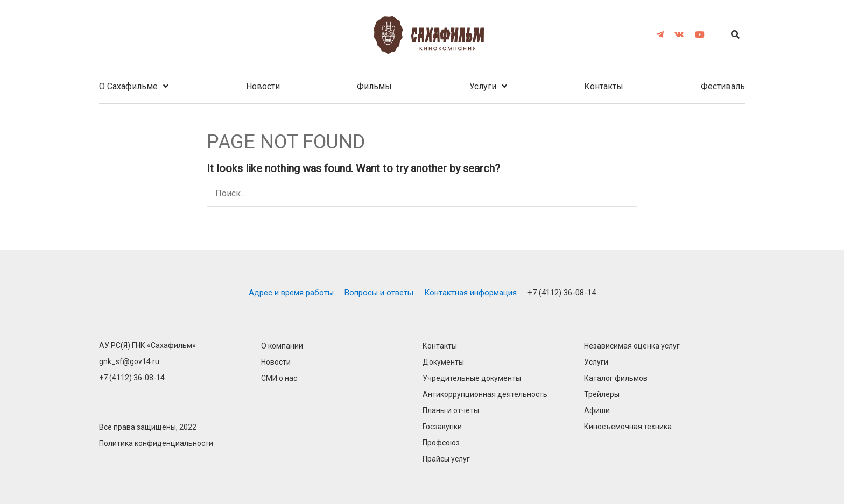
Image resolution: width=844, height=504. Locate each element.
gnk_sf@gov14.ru (129, 362)
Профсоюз (441, 443)
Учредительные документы (472, 378)
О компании (282, 346)
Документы (443, 362)
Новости (263, 86)
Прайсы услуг (446, 459)
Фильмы (374, 86)
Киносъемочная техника (628, 427)
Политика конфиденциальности (156, 443)
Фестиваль (723, 86)
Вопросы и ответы (379, 293)
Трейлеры (602, 395)
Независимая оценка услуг (632, 346)
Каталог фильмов (616, 378)
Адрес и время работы (291, 293)
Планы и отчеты (451, 411)
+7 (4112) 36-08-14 (562, 293)
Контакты (604, 86)
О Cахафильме (128, 86)
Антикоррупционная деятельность (485, 395)
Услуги (483, 86)
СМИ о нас (279, 378)
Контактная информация (470, 293)
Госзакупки (442, 427)
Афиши (597, 411)
